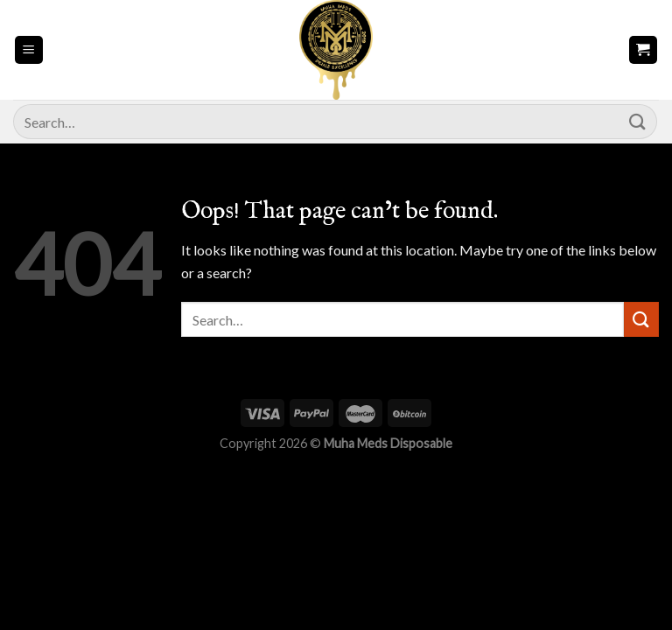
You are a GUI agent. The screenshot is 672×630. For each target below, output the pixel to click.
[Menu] (29, 50)
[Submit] (638, 121)
